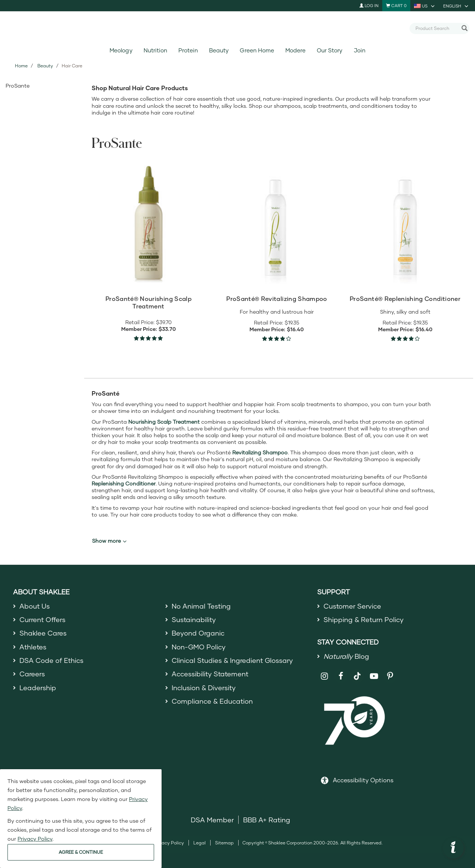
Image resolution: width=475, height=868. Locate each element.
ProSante (18, 86)
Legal (200, 843)
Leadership (38, 688)
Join (360, 50)
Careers (32, 674)
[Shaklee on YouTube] (374, 676)
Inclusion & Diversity (204, 688)
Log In (369, 5)
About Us (35, 606)
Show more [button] (109, 541)
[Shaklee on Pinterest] (390, 676)
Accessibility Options (363, 780)
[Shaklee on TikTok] (357, 672)
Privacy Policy (169, 843)
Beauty (219, 50)
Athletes (33, 647)
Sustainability (194, 619)
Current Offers (42, 619)
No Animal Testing (201, 606)
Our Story (330, 50)
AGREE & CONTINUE (81, 852)
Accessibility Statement (210, 674)
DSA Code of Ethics (51, 660)
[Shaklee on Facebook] (341, 676)
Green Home (257, 50)
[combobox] (436, 28)
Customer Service (352, 606)
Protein (188, 50)
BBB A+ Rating (267, 820)
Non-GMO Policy (199, 647)
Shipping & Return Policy (364, 619)
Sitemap (224, 843)
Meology (121, 50)
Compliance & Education (212, 701)
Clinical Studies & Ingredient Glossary (232, 660)
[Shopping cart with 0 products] (396, 6)
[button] (453, 848)
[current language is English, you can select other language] (456, 6)
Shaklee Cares (43, 633)
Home (21, 66)
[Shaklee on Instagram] (324, 676)
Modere (295, 50)
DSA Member (212, 820)
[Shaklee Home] (237, 28)
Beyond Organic (198, 633)
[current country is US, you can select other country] (425, 6)
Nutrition (155, 50)
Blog (346, 656)
